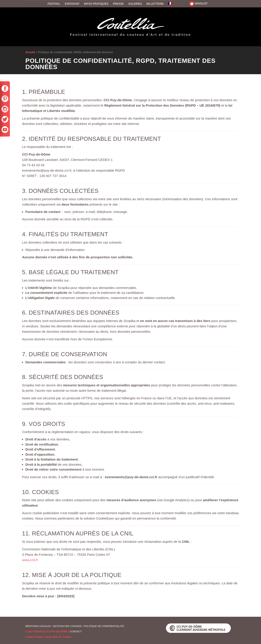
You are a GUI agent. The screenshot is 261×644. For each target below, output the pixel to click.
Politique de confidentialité (104, 626)
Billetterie (155, 4)
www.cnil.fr (30, 560)
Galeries (135, 4)
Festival (54, 4)
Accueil (34, 4)
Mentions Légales (38, 626)
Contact (76, 631)
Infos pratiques (96, 4)
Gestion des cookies (67, 626)
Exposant (72, 4)
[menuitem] (170, 4)
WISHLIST (199, 4)
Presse (118, 4)
